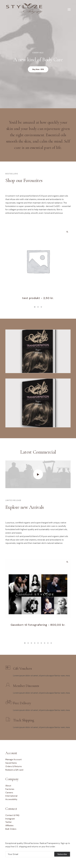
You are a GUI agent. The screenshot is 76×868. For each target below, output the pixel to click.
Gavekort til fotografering (38, 625)
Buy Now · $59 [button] (38, 69)
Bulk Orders (11, 829)
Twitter (9, 822)
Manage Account (13, 759)
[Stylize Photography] (24, 9)
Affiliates (9, 826)
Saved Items (11, 763)
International (11, 796)
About (8, 786)
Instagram (10, 819)
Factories (10, 789)
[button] (38, 261)
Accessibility (11, 799)
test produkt (38, 298)
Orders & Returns (14, 766)
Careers (9, 793)
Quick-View (67, 232)
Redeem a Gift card (14, 770)
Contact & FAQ (12, 815)
